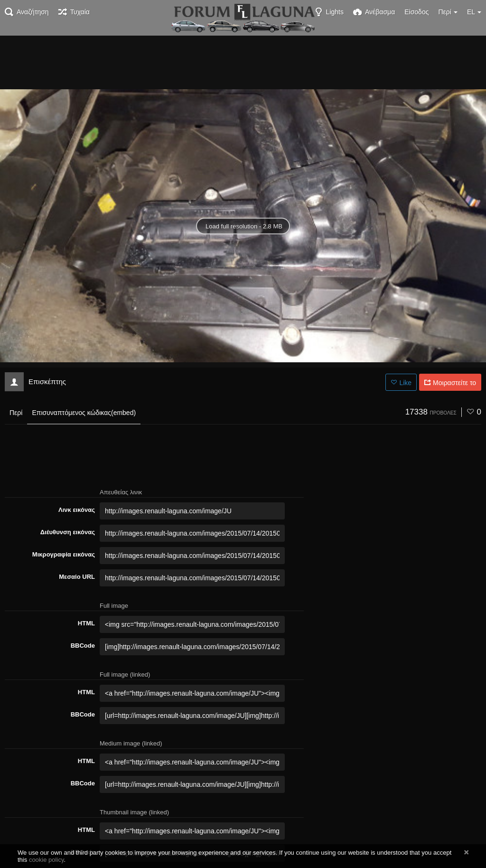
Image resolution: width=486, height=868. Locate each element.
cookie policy (47, 860)
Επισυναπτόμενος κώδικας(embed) (84, 413)
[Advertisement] (243, 62)
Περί (16, 413)
